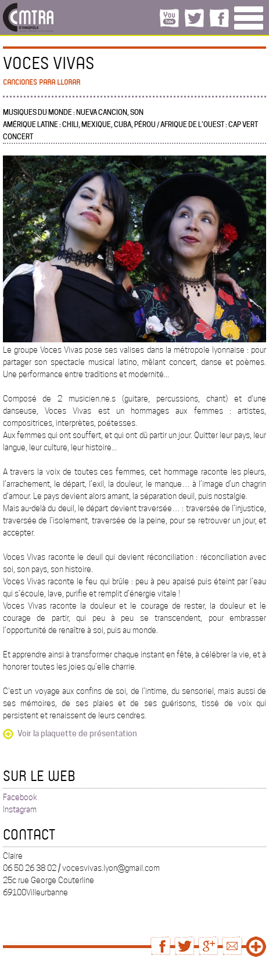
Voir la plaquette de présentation (77, 733)
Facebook (20, 797)
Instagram (20, 809)
